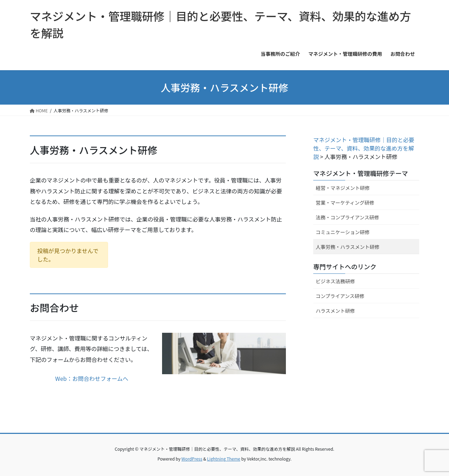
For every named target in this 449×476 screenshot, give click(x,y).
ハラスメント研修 (335, 311)
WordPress (192, 459)
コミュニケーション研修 (343, 232)
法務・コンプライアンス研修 (347, 217)
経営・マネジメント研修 (343, 188)
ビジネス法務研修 (335, 281)
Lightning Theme (224, 459)
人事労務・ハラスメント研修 (348, 247)
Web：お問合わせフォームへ (92, 378)
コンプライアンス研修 (340, 296)
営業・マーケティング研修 (345, 203)
